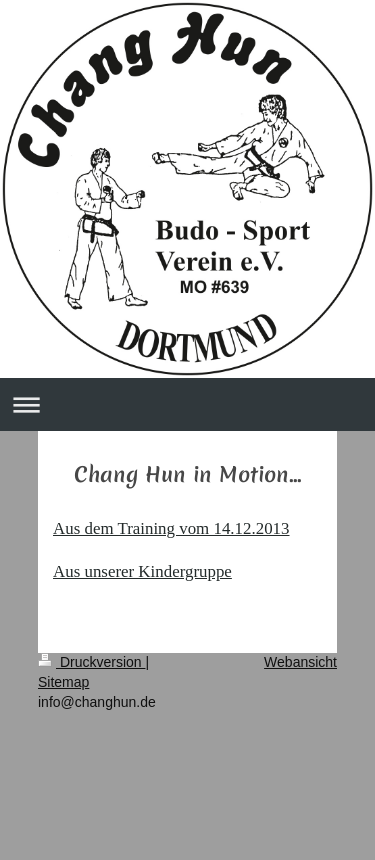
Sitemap (63, 682)
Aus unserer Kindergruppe (142, 571)
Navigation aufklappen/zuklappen (187, 404)
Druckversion (91, 662)
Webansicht (300, 662)
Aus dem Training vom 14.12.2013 (171, 528)
